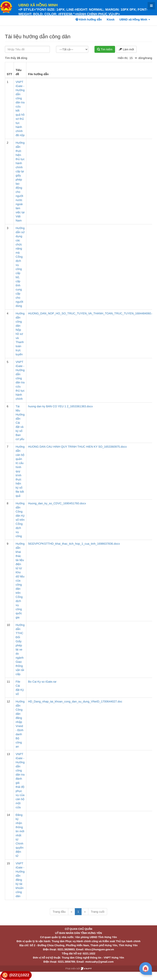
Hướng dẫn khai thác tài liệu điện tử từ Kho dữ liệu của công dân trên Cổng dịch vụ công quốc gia (20, 580)
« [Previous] (72, 912)
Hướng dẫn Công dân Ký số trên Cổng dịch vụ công (20, 520)
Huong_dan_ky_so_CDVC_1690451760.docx (57, 503)
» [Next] (85, 912)
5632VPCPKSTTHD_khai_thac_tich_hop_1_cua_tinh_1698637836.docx (74, 544)
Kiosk (111, 19)
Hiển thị (123, 58)
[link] (16, 975)
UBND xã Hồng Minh (38, 5)
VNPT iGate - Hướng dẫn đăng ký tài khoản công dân (20, 880)
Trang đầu (59, 912)
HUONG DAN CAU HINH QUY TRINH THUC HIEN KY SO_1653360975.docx (77, 447)
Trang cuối (98, 912)
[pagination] (133, 58)
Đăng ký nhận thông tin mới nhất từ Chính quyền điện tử (20, 835)
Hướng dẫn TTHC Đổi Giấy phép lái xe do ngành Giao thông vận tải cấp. (20, 649)
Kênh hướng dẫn (89, 19)
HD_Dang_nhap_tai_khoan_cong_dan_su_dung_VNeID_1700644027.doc (75, 701)
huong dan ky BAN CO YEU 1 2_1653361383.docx (60, 406)
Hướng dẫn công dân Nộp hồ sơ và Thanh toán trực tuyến (20, 334)
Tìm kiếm (105, 49)
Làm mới (126, 49)
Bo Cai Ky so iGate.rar (42, 682)
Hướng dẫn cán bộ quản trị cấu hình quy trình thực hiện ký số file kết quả (20, 471)
